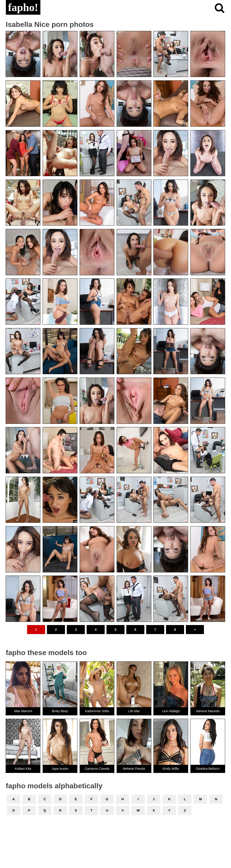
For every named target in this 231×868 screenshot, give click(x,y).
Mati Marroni (23, 711)
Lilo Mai (134, 711)
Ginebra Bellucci (208, 769)
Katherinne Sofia (97, 711)
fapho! (23, 7)
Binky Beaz (60, 711)
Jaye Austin (60, 769)
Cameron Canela (97, 769)
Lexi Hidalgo (171, 711)
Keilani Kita (23, 769)
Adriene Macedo (208, 711)
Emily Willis (171, 769)
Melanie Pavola (134, 769)
